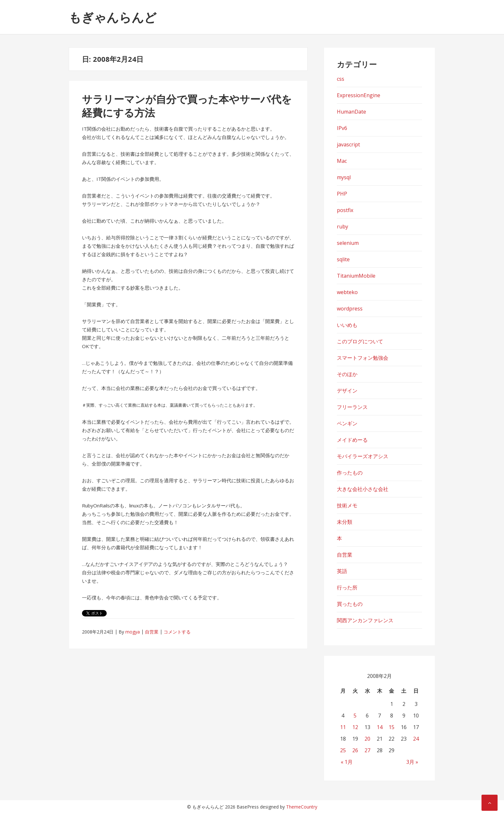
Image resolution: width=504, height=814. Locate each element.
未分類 (345, 522)
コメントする (177, 632)
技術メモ (347, 505)
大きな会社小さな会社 (363, 489)
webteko (347, 292)
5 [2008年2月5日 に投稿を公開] (355, 716)
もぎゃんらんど (113, 17)
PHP (342, 194)
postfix (345, 210)
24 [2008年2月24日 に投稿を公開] (416, 739)
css (341, 79)
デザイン (347, 391)
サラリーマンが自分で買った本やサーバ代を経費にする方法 (187, 106)
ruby (342, 227)
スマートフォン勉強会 (363, 358)
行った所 (347, 587)
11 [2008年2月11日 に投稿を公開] (343, 727)
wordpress (350, 309)
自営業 (152, 632)
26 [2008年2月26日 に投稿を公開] (355, 750)
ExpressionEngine (359, 95)
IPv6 (342, 128)
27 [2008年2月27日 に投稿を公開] (367, 750)
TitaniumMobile (356, 276)
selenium (348, 243)
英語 (342, 571)
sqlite (343, 259)
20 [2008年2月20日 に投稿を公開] (367, 739)
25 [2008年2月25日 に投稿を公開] (343, 750)
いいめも (347, 325)
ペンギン (347, 423)
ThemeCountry (302, 807)
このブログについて (360, 341)
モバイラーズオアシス (363, 456)
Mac (342, 161)
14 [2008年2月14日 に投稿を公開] (380, 727)
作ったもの (350, 473)
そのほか (347, 374)
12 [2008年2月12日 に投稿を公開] (355, 727)
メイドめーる (352, 440)
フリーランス (352, 407)
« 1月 (347, 762)
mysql (344, 177)
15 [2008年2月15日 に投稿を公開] (392, 727)
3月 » (412, 762)
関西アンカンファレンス (365, 620)
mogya (133, 632)
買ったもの (350, 604)
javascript (348, 144)
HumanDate (351, 112)
